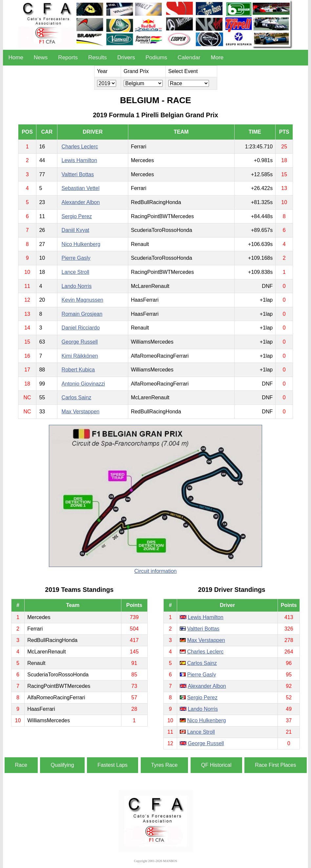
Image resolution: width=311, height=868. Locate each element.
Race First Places (275, 765)
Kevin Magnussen (83, 300)
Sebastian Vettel (81, 188)
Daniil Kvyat (75, 230)
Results (98, 57)
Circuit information (156, 571)
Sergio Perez (77, 216)
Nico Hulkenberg (81, 244)
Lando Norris (77, 286)
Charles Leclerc (80, 147)
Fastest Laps (113, 765)
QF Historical (216, 765)
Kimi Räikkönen (80, 356)
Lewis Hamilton (79, 160)
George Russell (80, 342)
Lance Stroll (76, 272)
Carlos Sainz (77, 397)
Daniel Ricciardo (81, 328)
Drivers (126, 57)
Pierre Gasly (76, 258)
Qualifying (62, 765)
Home (16, 57)
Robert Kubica (78, 370)
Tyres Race (165, 765)
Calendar (189, 57)
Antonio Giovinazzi (83, 384)
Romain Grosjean (82, 314)
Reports (68, 57)
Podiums (156, 57)
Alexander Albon (81, 202)
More (217, 57)
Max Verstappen (81, 412)
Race (21, 765)
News (41, 57)
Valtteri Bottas (78, 174)
